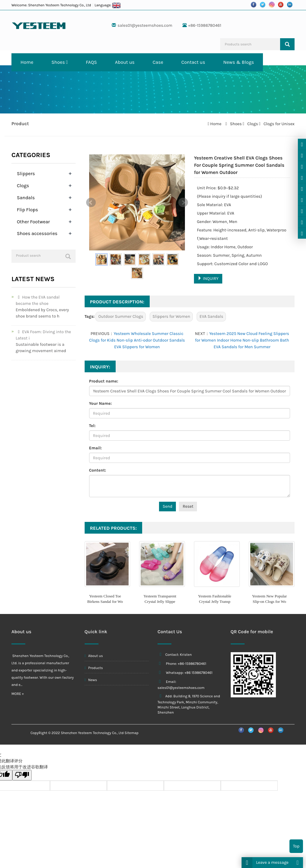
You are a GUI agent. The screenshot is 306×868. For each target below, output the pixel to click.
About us (125, 62)
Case (158, 62)
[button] (67, 62)
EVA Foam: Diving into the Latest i (43, 335)
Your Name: (101, 403)
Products (94, 668)
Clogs (253, 124)
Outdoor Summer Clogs (121, 316)
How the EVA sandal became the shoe (38, 300)
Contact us (193, 62)
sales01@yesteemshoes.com (145, 25)
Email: (95, 448)
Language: (108, 5)
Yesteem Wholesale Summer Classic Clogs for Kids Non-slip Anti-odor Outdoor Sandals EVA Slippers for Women (137, 340)
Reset (188, 506)
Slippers (26, 174)
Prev (91, 203)
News (91, 680)
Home (27, 62)
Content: (98, 470)
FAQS (91, 62)
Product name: (104, 381)
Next (183, 203)
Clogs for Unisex (279, 124)
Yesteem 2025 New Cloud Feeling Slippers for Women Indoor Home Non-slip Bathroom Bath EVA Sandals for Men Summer (242, 340)
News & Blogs (239, 62)
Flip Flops (27, 210)
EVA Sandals (211, 316)
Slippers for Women (171, 316)
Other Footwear (33, 222)
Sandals (26, 198)
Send (167, 506)
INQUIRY (208, 279)
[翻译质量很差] (22, 775)
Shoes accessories (37, 233)
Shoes (60, 62)
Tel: (92, 426)
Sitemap (132, 733)
